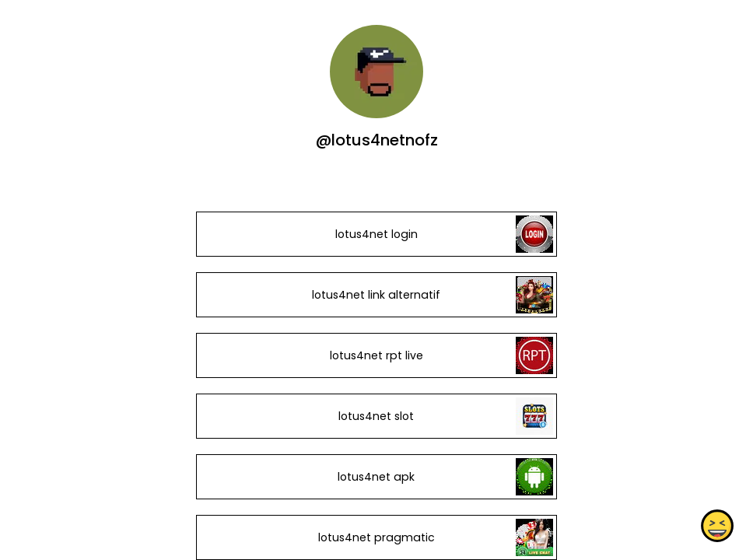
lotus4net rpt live (376, 355)
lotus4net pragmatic (376, 537)
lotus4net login (376, 234)
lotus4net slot (376, 416)
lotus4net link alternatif (376, 295)
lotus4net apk (376, 477)
